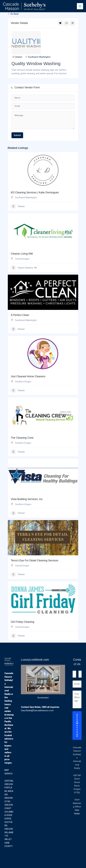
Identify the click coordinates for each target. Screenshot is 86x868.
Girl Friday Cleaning (22, 622)
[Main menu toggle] (80, 6)
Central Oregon (22, 259)
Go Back (13, 14)
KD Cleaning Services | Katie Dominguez (35, 192)
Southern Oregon (23, 382)
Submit (17, 135)
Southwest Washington (39, 57)
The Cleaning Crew (22, 438)
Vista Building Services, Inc (27, 499)
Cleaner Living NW (22, 254)
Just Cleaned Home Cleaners (28, 376)
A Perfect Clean (20, 315)
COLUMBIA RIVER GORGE (9, 815)
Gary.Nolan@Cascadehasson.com (37, 710)
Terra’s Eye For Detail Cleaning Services (35, 560)
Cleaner (19, 57)
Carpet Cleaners (22, 268)
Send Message (77, 726)
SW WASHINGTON (9, 798)
